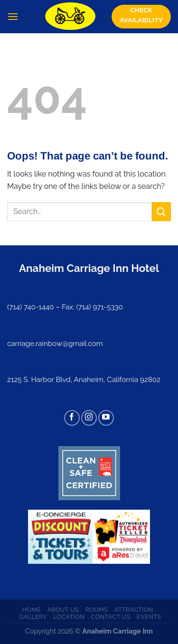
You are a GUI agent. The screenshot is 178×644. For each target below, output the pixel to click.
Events (149, 617)
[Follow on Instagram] (89, 418)
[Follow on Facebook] (72, 418)
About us (63, 610)
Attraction (134, 610)
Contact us (111, 617)
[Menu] (13, 16)
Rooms (97, 610)
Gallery (33, 617)
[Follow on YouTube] (106, 418)
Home (32, 610)
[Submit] (161, 211)
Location (69, 617)
